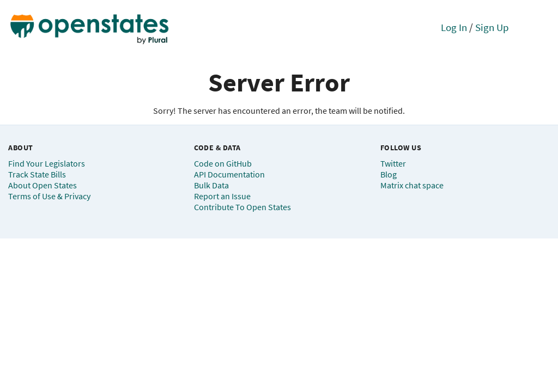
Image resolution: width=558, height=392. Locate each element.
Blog (389, 174)
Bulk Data (211, 185)
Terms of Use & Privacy (49, 196)
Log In (454, 27)
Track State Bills (37, 174)
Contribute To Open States (242, 207)
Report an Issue (222, 196)
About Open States (43, 185)
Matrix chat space (412, 185)
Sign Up (492, 27)
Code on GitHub (223, 163)
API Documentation (229, 174)
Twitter (393, 163)
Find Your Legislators (47, 163)
